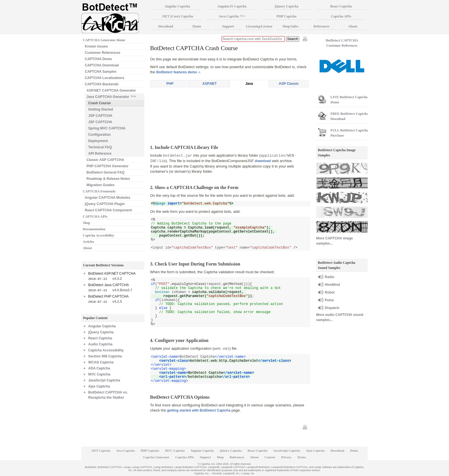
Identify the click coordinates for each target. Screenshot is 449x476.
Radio (329, 277)
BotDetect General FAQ (106, 172)
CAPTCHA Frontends (99, 191)
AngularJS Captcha (232, 6)
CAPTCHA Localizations (105, 78)
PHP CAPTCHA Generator (108, 166)
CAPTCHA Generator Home (104, 40)
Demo (197, 26)
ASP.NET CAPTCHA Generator (111, 91)
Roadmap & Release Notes (108, 179)
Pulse (329, 300)
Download (166, 26)
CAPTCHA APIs (95, 217)
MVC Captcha (99, 374)
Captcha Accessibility (99, 235)
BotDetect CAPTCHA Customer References (342, 43)
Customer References (103, 53)
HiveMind (332, 285)
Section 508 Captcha (105, 356)
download (263, 161)
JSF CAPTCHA (100, 122)
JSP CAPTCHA (100, 116)
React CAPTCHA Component (108, 210)
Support (228, 26)
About (87, 248)
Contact (270, 457)
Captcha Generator (156, 457)
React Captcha (100, 338)
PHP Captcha (287, 16)
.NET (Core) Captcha (177, 16)
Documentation (94, 229)
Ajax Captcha (99, 386)
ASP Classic (289, 84)
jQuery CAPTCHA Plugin (105, 204)
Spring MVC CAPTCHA (107, 128)
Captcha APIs (341, 16)
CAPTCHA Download (102, 65)
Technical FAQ (100, 147)
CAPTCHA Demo (98, 59)
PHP (170, 84)
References (322, 26)
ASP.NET (209, 84)
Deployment (98, 141)
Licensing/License (259, 26)
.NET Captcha (101, 451)
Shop (86, 223)
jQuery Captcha (101, 332)
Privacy (286, 457)
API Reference (100, 154)
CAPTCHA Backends (102, 84)
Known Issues (96, 46)
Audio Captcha (100, 344)
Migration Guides (101, 185)
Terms (302, 457)
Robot (330, 292)
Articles (88, 242)
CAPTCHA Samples (101, 72)
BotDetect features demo (177, 72)
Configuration (100, 135)
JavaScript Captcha (104, 380)
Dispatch (332, 308)
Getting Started (101, 109)
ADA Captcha (99, 368)
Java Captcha (232, 16)
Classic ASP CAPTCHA (105, 160)
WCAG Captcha (101, 362)
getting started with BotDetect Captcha (199, 410)
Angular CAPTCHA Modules (108, 198)
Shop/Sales (290, 26)
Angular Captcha (102, 326)
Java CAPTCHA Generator (111, 96)
